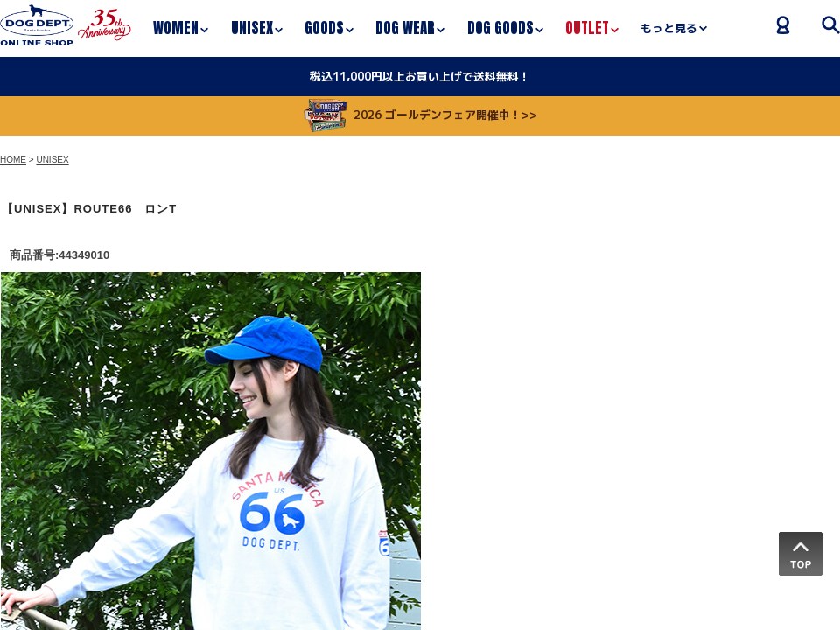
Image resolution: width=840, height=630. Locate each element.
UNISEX (52, 160)
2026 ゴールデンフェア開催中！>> (420, 115)
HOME (13, 160)
